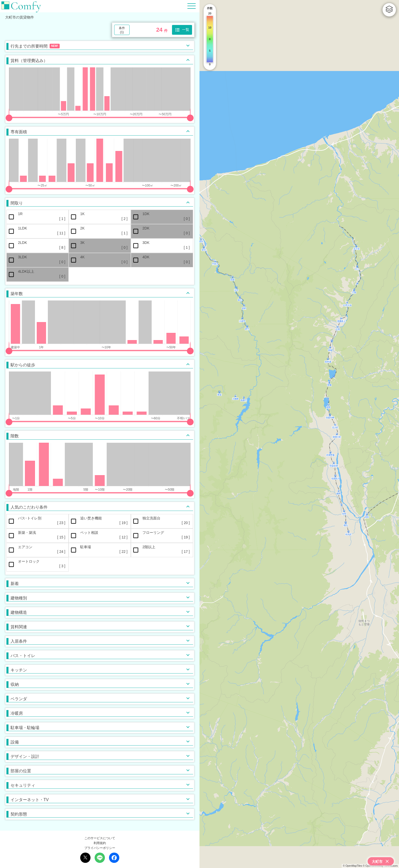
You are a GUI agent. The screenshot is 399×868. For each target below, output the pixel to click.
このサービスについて (100, 838)
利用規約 (100, 843)
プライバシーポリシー (100, 848)
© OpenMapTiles (353, 866)
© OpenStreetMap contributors (380, 866)
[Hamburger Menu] (192, 6)
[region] (299, 434)
